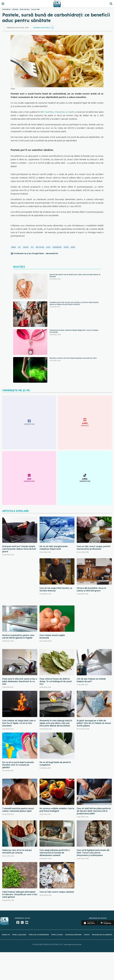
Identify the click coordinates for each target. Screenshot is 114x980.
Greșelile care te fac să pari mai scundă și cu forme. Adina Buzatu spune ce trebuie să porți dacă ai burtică (74, 303)
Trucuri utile (35, 9)
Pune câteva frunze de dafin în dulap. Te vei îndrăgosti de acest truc (56, 681)
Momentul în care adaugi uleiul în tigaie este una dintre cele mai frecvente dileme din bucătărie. (56, 723)
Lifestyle (15, 9)
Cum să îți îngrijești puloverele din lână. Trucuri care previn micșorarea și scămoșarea (93, 853)
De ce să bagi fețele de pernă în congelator (55, 764)
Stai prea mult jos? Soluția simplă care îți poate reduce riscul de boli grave (19, 549)
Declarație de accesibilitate (102, 935)
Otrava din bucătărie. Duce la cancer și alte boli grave (91, 589)
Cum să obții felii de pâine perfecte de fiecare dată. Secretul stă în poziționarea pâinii (94, 811)
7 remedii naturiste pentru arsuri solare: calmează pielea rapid (18, 810)
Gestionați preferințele (73, 935)
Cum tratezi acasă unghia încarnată (52, 636)
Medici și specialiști (19, 935)
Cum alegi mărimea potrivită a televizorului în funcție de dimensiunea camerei (55, 853)
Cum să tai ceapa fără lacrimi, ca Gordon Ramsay (56, 589)
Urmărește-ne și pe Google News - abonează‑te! (36, 253)
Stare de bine (25, 9)
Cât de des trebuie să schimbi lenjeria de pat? (91, 680)
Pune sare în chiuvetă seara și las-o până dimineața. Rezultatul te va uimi (20, 681)
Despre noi (6, 935)
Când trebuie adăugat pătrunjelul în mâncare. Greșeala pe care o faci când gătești (20, 894)
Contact (87, 935)
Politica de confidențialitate (39, 935)
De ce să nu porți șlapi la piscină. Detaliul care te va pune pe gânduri (18, 765)
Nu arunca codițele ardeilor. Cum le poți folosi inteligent (57, 810)
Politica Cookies (57, 935)
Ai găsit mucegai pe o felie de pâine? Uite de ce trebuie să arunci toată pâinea (94, 723)
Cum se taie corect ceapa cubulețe (57, 892)
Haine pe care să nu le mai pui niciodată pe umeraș (17, 851)
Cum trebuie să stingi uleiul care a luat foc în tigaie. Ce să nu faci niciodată (19, 723)
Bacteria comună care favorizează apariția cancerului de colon (73, 358)
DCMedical (6, 9)
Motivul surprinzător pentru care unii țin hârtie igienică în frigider (18, 636)
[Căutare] (111, 4)
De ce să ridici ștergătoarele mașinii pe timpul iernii (54, 548)
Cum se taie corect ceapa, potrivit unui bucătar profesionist (94, 548)
